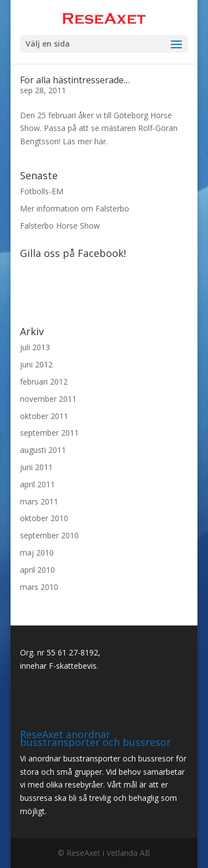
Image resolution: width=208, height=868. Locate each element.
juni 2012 (36, 364)
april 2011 (37, 484)
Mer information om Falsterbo (75, 208)
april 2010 (37, 570)
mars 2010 (39, 587)
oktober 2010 (44, 518)
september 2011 (49, 433)
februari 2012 (44, 382)
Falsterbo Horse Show (60, 226)
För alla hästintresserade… (75, 80)
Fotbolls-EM (42, 191)
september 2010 (49, 535)
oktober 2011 (44, 416)
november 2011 (48, 399)
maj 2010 (37, 552)
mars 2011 (39, 501)
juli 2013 (35, 347)
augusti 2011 (43, 450)
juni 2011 (36, 467)
